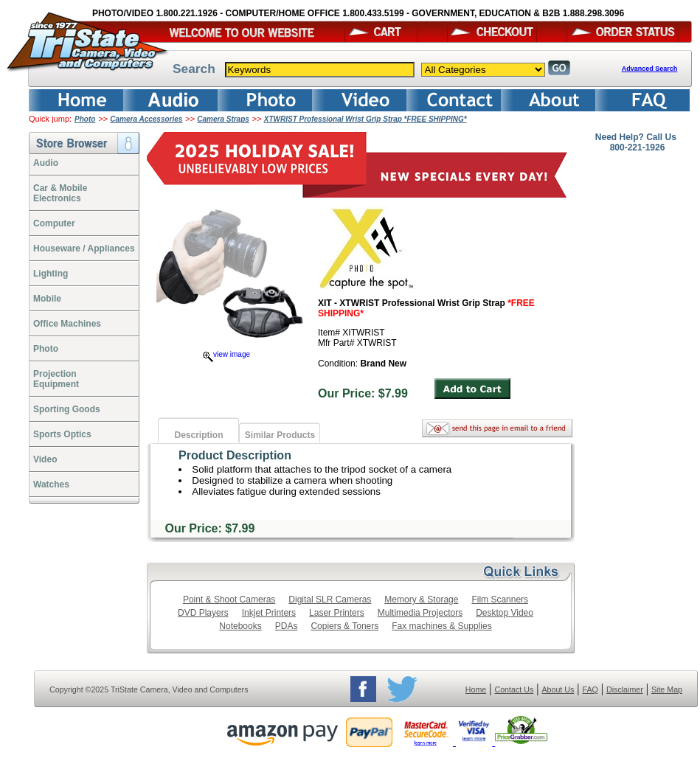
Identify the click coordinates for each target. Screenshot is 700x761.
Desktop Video (505, 613)
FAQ (590, 689)
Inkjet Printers (269, 613)
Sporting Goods (67, 409)
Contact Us (514, 689)
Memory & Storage (421, 600)
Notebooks (240, 626)
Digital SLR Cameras (330, 600)
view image (226, 354)
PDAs (287, 626)
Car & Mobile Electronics (60, 193)
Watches (51, 484)
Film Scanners (500, 600)
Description (198, 435)
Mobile (47, 299)
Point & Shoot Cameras (229, 600)
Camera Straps (223, 119)
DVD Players (203, 613)
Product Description (235, 455)
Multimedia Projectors (420, 613)
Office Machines (67, 324)
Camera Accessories (146, 119)
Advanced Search (650, 69)
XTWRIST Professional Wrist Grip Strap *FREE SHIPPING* (365, 119)
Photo (85, 119)
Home (476, 689)
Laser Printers (337, 613)
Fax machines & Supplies (441, 626)
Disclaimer (625, 689)
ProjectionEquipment (56, 379)
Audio (46, 163)
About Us (558, 689)
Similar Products (280, 435)
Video (45, 459)
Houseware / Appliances (84, 249)
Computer (54, 223)
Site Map (667, 689)
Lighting (51, 274)
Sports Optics (62, 434)
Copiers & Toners (344, 626)
